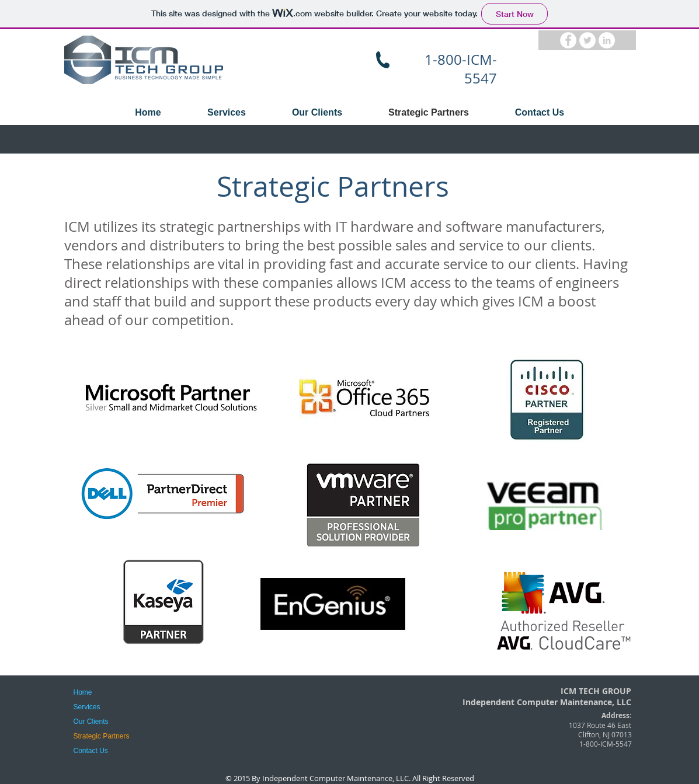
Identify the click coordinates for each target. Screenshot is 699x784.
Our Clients (91, 722)
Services (87, 707)
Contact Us (91, 751)
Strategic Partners (102, 736)
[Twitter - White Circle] (587, 40)
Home (83, 692)
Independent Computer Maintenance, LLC (335, 778)
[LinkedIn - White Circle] (607, 40)
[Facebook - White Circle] (568, 40)
